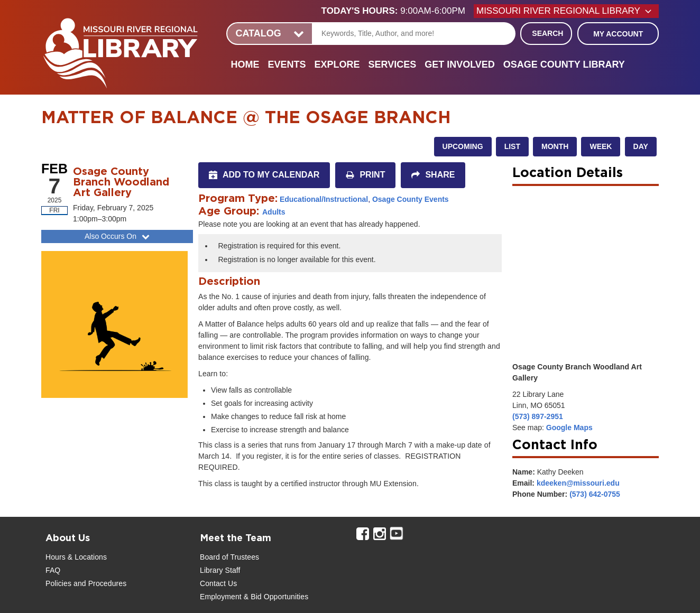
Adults (274, 212)
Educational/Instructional (324, 199)
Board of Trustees (229, 557)
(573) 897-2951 (538, 416)
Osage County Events (411, 199)
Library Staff (220, 570)
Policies (58, 583)
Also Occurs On (118, 236)
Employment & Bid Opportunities (254, 597)
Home (245, 64)
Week (601, 146)
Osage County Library (564, 64)
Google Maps (569, 428)
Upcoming (463, 146)
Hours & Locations (76, 557)
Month (555, 146)
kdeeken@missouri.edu (578, 483)
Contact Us (218, 583)
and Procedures (99, 583)
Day (641, 146)
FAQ (53, 570)
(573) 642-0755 (595, 494)
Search (547, 33)
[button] (398, 11)
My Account (618, 34)
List (512, 146)
